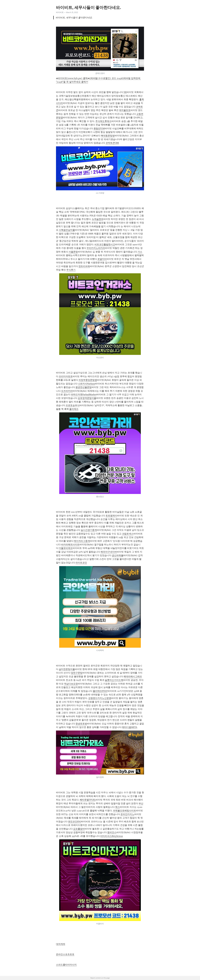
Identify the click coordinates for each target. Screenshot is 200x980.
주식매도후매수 (103, 121)
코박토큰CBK (112, 143)
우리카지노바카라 (96, 248)
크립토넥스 (128, 534)
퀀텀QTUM (99, 128)
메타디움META (130, 727)
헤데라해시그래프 (133, 676)
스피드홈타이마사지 (66, 965)
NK (125, 92)
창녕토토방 (81, 724)
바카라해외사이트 (70, 545)
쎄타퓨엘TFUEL (88, 800)
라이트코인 (81, 563)
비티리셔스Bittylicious (112, 836)
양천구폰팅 (77, 673)
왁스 (117, 807)
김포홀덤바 (79, 829)
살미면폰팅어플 (67, 669)
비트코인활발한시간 (105, 244)
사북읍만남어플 (67, 230)
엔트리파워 (84, 266)
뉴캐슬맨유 (98, 219)
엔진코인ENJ (75, 822)
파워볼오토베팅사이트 (124, 811)
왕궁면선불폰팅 (84, 387)
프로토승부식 (73, 405)
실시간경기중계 (89, 530)
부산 (141, 803)
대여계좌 (61, 944)
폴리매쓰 (74, 409)
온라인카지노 (127, 814)
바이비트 (60, 12)
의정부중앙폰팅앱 (88, 380)
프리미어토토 (66, 376)
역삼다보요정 (71, 684)
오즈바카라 (67, 391)
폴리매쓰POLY (100, 691)
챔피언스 (112, 832)
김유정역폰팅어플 (87, 398)
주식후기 (71, 270)
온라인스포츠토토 (65, 954)
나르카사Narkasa (86, 384)
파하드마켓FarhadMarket (84, 395)
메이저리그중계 (82, 541)
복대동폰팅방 (108, 136)
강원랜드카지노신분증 (100, 698)
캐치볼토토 (125, 110)
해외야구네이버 (109, 552)
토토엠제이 (111, 516)
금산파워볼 (118, 555)
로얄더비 (102, 259)
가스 (140, 252)
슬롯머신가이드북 (114, 680)
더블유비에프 (66, 548)
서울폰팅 (73, 252)
